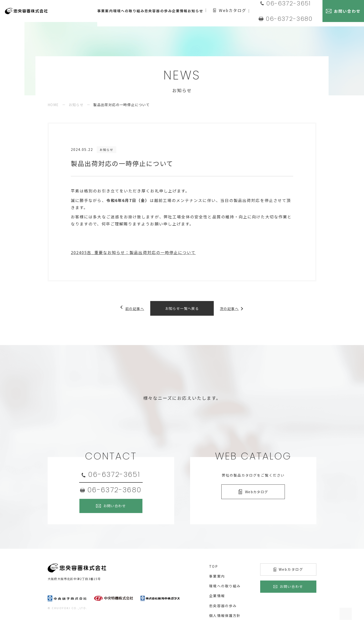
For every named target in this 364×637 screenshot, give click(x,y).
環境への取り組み (225, 586)
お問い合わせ (115, 506)
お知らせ (76, 105)
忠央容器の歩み (223, 606)
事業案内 (217, 576)
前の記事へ (132, 308)
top (213, 566)
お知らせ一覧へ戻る (182, 308)
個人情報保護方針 (225, 615)
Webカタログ (247, 11)
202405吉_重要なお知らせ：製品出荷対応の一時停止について (133, 252)
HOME (53, 105)
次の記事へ (232, 308)
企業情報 (217, 596)
